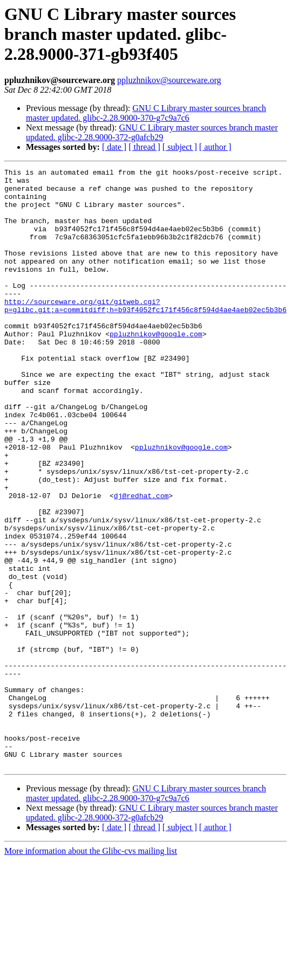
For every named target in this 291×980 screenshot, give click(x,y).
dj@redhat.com (141, 562)
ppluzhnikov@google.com (156, 368)
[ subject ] (180, 147)
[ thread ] (144, 147)
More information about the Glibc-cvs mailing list (91, 971)
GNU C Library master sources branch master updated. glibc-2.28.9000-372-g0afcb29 (152, 132)
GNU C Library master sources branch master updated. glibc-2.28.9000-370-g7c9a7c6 (146, 113)
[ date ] (114, 147)
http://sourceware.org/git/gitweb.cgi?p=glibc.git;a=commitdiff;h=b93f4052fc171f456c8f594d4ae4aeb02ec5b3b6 (145, 334)
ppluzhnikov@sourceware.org (169, 80)
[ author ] (215, 147)
